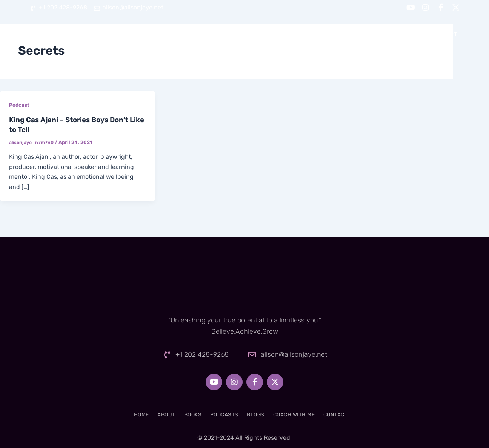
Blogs (337, 34)
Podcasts (294, 34)
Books (251, 34)
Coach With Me (388, 34)
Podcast (20, 105)
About (214, 34)
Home (178, 34)
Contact (444, 34)
